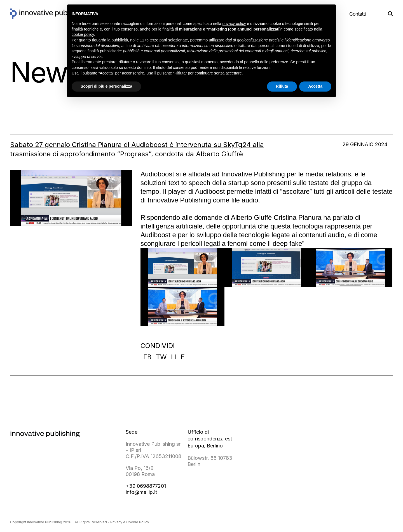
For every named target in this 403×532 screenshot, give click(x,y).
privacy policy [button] (234, 24)
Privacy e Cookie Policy (130, 522)
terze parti (158, 40)
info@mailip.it (141, 492)
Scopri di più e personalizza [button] (106, 86)
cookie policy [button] (83, 34)
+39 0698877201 (146, 486)
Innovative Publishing (45, 522)
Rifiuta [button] (282, 86)
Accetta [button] (315, 86)
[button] (390, 14)
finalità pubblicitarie (104, 51)
